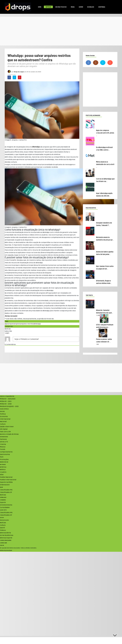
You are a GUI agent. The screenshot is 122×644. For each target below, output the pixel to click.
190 (98, 344)
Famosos (3, 439)
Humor (81, 7)
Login (7, 333)
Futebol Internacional (8, 480)
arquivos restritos (27, 324)
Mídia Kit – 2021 (6, 401)
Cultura (3, 424)
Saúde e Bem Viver (7, 427)
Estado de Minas (4, 409)
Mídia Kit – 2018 (6, 404)
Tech (2, 457)
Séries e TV (4, 442)
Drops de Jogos (19, 72)
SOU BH (2, 518)
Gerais (2, 411)
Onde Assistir (5, 485)
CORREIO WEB (3, 543)
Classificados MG (6, 490)
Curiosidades (5, 507)
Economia (4, 416)
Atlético (3, 470)
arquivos (17, 324)
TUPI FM (2, 545)
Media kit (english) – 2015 (9, 406)
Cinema (3, 444)
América (3, 467)
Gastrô (2, 528)
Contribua (102, 7)
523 (98, 330)
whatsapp (37, 324)
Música (3, 447)
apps (7, 324)
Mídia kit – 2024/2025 (8, 399)
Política (3, 414)
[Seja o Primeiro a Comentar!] (46, 339)
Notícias (48, 7)
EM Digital (4, 429)
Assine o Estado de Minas (9, 434)
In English (91, 7)
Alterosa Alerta (5, 533)
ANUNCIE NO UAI (4, 462)
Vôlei (2, 475)
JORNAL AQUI (3, 497)
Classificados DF (6, 492)
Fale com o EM (5, 432)
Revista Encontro (4, 520)
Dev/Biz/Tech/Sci (61, 7)
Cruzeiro (3, 472)
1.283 (98, 315)
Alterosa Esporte (6, 538)
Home (40, 7)
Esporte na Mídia (6, 482)
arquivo (11, 324)
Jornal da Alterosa (7, 535)
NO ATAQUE (3, 465)
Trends (3, 449)
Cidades (3, 500)
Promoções (4, 459)
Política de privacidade (6, 550)
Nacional (3, 422)
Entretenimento (4, 437)
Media (73, 7)
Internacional (5, 419)
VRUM (1, 487)
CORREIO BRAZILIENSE (6, 540)
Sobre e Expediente (7, 396)
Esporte (3, 502)
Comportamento (6, 452)
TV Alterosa (3, 530)
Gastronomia (5, 454)
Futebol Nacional (6, 477)
